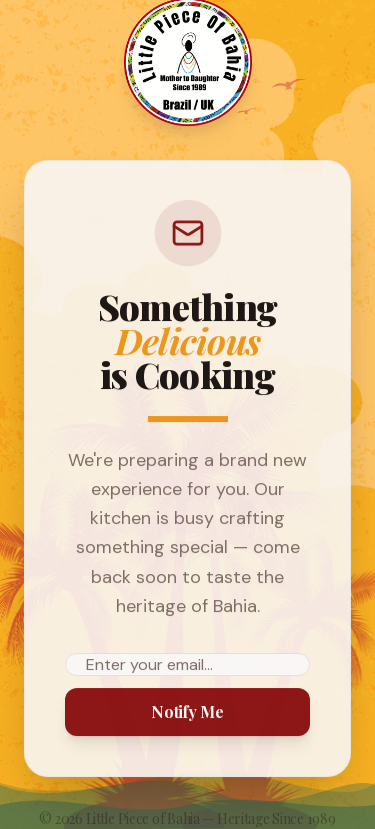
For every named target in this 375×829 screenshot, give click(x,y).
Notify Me (187, 711)
